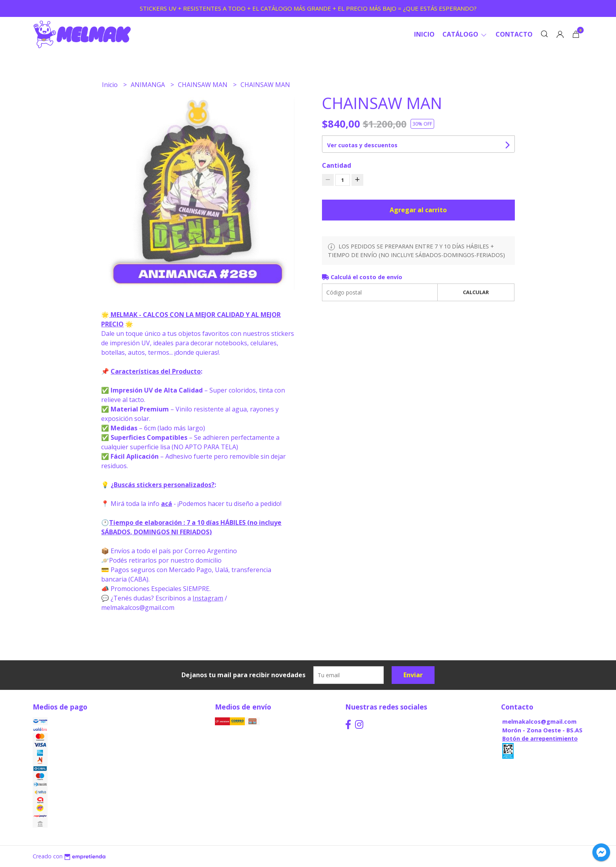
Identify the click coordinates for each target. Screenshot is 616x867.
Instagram (208, 598)
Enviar (413, 675)
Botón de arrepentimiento (540, 738)
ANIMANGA (149, 85)
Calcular (476, 292)
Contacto (514, 34)
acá (166, 504)
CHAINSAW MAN (203, 85)
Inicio (424, 34)
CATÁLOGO (465, 34)
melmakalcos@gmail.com (539, 722)
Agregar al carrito (418, 210)
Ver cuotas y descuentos (362, 145)
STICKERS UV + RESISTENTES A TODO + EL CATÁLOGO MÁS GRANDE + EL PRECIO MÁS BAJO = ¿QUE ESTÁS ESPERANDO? (308, 8)
